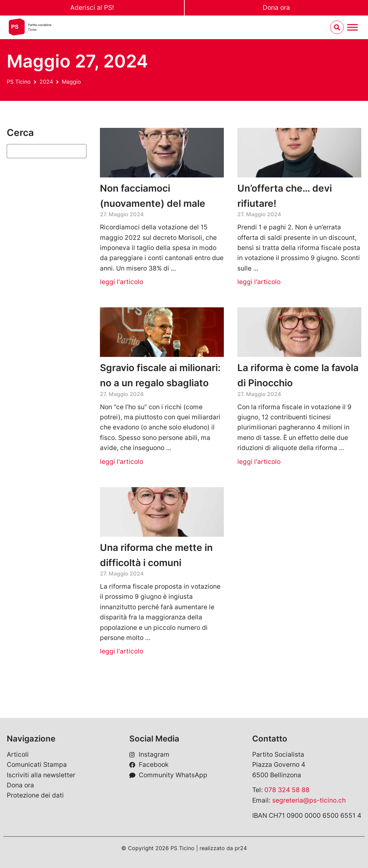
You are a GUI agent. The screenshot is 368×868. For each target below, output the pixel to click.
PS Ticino (19, 82)
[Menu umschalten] (352, 27)
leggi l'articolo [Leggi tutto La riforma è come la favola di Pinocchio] (259, 462)
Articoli (18, 754)
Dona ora (276, 8)
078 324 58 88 (287, 790)
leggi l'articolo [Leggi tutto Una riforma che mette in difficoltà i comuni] (122, 651)
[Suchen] (47, 151)
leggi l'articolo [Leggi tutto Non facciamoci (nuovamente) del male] (122, 282)
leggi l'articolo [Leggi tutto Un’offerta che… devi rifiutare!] (259, 282)
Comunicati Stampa (37, 765)
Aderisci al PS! (92, 8)
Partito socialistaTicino (40, 27)
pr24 (241, 848)
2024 (46, 82)
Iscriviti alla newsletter (41, 775)
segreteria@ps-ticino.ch (309, 800)
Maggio (71, 82)
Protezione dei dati (35, 795)
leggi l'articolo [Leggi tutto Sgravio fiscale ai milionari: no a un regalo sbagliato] (122, 462)
